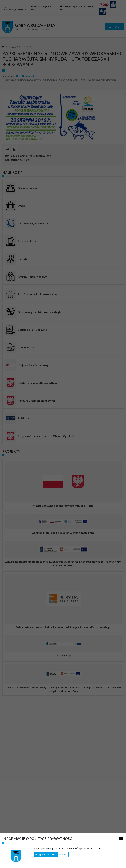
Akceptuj (63, 855)
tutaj (98, 848)
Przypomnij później (45, 854)
